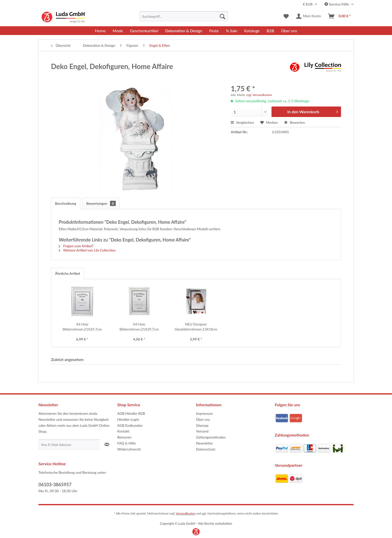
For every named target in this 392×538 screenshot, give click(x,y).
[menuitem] (184, 16)
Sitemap (202, 425)
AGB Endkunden (130, 425)
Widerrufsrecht (129, 449)
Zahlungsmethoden (211, 437)
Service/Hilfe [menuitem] (337, 4)
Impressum (204, 413)
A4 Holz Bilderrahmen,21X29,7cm (82, 327)
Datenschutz (206, 449)
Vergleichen (242, 122)
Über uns (203, 419)
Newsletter (204, 443)
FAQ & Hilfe (126, 443)
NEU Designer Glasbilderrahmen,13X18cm (196, 327)
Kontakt (123, 431)
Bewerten (294, 122)
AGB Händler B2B (131, 413)
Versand (202, 431)
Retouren (124, 437)
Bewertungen (101, 203)
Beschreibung (66, 203)
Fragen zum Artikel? (76, 246)
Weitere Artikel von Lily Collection (87, 250)
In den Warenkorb (313, 111)
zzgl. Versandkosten (259, 95)
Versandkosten (185, 513)
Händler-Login (128, 419)
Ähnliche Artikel (67, 273)
